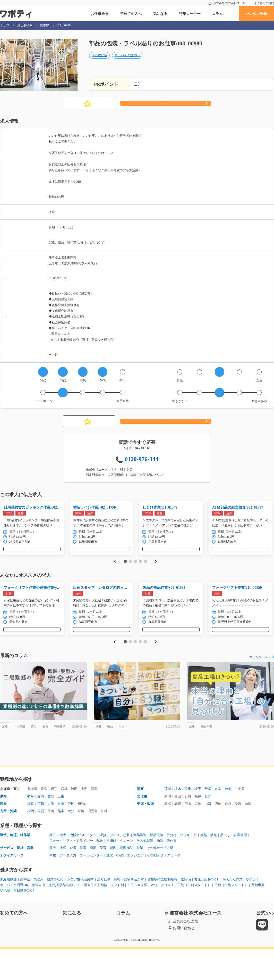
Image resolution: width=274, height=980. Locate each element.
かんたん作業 (250, 909)
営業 (147, 877)
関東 (141, 816)
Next (156, 572)
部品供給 (165, 864)
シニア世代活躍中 (87, 909)
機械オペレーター (85, 864)
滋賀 (31, 832)
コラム (217, 14)
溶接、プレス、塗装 (120, 864)
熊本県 (45, 25)
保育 (107, 877)
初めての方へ (131, 14)
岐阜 (31, 824)
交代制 (63, 921)
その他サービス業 (168, 877)
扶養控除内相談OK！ (83, 915)
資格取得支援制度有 (175, 909)
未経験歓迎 (99, 61)
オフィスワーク (13, 885)
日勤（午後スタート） (18, 921)
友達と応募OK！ (222, 909)
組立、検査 (58, 864)
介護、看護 (80, 877)
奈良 (74, 832)
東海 (4, 824)
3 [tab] (135, 572)
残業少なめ (59, 909)
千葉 (211, 816)
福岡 (31, 839)
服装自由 (56, 915)
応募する (166, 109)
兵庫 (63, 832)
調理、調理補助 (127, 877)
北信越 (142, 824)
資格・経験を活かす (139, 909)
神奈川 (235, 816)
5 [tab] (145, 572)
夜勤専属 (47, 921)
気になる (160, 14)
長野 (211, 824)
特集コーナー (190, 14)
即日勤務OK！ (84, 921)
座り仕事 (112, 909)
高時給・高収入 (34, 909)
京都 (42, 832)
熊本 (63, 839)
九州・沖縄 (9, 839)
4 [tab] (140, 572)
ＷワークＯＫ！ (189, 915)
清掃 (96, 877)
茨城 (168, 816)
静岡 (42, 824)
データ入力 (69, 885)
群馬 (190, 816)
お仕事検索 (100, 14)
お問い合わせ (184, 959)
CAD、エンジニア (136, 885)
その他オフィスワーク (172, 885)
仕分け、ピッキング (192, 864)
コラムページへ (260, 674)
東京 (222, 816)
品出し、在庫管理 (248, 864)
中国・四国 (146, 832)
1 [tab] (125, 572)
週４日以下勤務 (117, 915)
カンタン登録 (256, 14)
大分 (74, 839)
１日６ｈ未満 (162, 915)
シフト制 (140, 915)
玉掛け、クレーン (125, 870)
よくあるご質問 (264, 3)
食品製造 (147, 864)
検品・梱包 (221, 864)
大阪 (53, 832)
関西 (4, 832)
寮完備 (200, 909)
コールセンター (95, 885)
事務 (53, 885)
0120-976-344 (142, 464)
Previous (114, 572)
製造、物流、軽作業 (16, 864)
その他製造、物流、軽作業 (165, 870)
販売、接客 (58, 877)
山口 (211, 832)
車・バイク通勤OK (128, 61)
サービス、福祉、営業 (18, 877)
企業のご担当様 (185, 952)
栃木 (179, 816)
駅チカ (5, 915)
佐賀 (42, 839)
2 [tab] (130, 572)
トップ (5, 25)
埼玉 (200, 816)
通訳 (114, 885)
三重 (63, 824)
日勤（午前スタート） (223, 915)
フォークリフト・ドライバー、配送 (78, 870)
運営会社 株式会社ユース (229, 3)
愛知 (53, 824)
